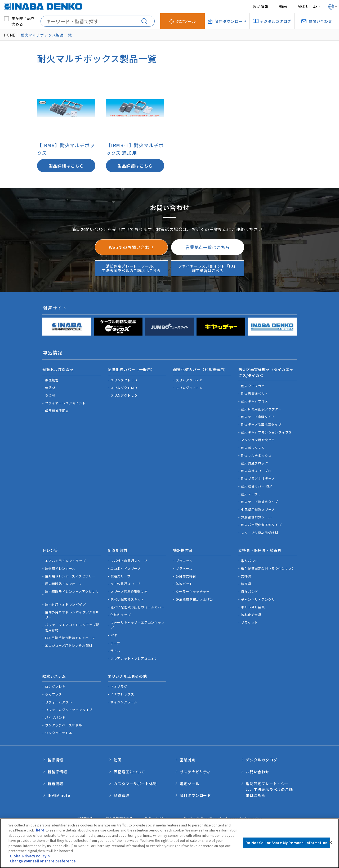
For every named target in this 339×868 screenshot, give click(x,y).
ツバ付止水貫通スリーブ (129, 559)
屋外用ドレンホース (60, 567)
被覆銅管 (52, 379)
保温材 (50, 387)
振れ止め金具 (251, 613)
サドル (115, 649)
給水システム (54, 674)
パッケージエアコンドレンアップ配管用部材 (72, 626)
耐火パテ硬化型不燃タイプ (261, 524)
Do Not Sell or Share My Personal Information (223, 814)
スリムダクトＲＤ (189, 387)
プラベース (184, 567)
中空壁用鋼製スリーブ (258, 509)
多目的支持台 (186, 575)
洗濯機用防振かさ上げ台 (195, 598)
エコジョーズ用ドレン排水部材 (69, 644)
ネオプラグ (119, 684)
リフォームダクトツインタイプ (69, 707)
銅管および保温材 (58, 369)
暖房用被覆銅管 (57, 410)
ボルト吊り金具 (253, 606)
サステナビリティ (195, 768)
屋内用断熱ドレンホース (64, 582)
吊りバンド (250, 559)
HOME (10, 35)
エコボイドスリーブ (126, 567)
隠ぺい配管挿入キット (127, 598)
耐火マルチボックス (256, 455)
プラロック (184, 559)
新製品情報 (57, 768)
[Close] (331, 844)
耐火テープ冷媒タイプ (258, 416)
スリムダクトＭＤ (124, 387)
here (40, 832)
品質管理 (121, 791)
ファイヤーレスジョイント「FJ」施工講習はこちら (208, 268)
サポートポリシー (158, 814)
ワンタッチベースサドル (64, 723)
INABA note (59, 791)
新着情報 (55, 780)
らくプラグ (53, 692)
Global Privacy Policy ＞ (30, 857)
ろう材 (50, 395)
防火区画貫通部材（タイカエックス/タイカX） (266, 372)
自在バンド (250, 590)
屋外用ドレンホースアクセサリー (70, 575)
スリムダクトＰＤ (189, 379)
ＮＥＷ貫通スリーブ (126, 582)
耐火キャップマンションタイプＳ (266, 431)
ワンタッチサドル (59, 731)
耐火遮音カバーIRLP (257, 485)
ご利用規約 (85, 814)
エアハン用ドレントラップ (65, 559)
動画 (283, 6)
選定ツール (190, 780)
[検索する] (146, 21)
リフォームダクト (59, 700)
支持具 (246, 575)
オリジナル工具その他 (127, 674)
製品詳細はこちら (66, 166)
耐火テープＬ (251, 493)
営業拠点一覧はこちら (208, 247)
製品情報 (261, 6)
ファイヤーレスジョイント (65, 402)
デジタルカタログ (261, 757)
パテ (114, 634)
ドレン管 (50, 549)
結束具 (246, 582)
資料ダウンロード (195, 791)
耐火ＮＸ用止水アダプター (261, 408)
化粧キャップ (121, 613)
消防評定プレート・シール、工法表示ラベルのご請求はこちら (131, 268)
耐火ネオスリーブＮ (256, 470)
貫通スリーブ (121, 575)
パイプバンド (55, 715)
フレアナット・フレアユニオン (134, 657)
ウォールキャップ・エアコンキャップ (138, 623)
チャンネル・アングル (258, 598)
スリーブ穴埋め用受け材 (260, 532)
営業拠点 (188, 757)
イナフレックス (122, 692)
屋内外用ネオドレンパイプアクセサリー (72, 613)
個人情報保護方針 (119, 814)
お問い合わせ (258, 768)
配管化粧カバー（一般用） (131, 369)
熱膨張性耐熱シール (256, 516)
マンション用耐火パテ (258, 439)
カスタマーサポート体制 (135, 780)
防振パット (184, 582)
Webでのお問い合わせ (131, 247)
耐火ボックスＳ (253, 447)
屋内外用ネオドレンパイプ (65, 603)
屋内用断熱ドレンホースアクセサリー (72, 593)
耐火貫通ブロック (255, 462)
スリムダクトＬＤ (124, 395)
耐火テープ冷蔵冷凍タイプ (261, 424)
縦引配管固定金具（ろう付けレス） (268, 567)
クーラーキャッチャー (193, 590)
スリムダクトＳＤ (124, 379)
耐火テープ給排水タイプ (260, 501)
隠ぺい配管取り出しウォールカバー (138, 606)
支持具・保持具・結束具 (260, 549)
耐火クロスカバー (255, 385)
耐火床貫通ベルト (255, 393)
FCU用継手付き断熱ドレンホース (70, 636)
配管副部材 (118, 549)
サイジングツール (124, 700)
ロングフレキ (55, 684)
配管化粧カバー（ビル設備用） (201, 369)
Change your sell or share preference (43, 863)
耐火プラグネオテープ (258, 478)
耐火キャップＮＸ (255, 401)
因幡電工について (129, 768)
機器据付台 (183, 549)
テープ (115, 642)
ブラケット (249, 621)
